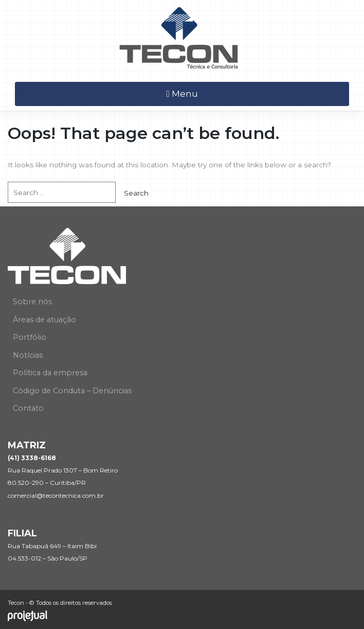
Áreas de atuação (44, 320)
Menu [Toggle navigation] (182, 94)
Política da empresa (50, 373)
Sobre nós (32, 302)
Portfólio (30, 337)
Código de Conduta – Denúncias (72, 391)
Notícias (28, 355)
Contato (28, 408)
